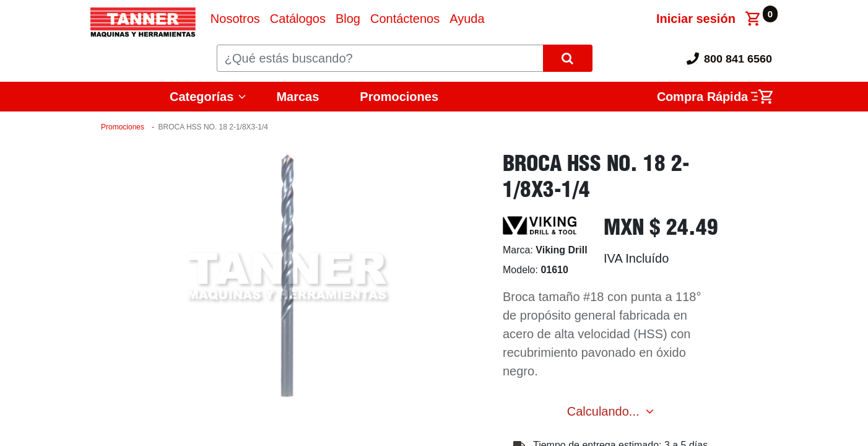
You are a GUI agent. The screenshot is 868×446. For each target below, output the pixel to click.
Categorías (202, 97)
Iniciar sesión (696, 19)
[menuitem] (235, 19)
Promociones (399, 97)
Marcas (297, 97)
